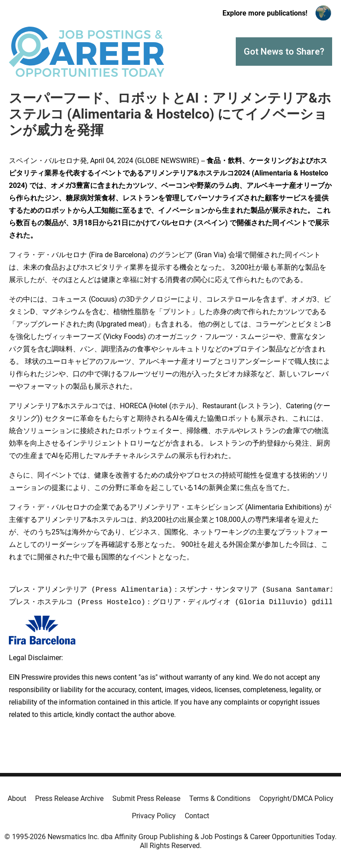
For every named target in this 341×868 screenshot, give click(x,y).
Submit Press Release (146, 798)
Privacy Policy (154, 816)
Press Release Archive (69, 798)
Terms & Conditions (220, 798)
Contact (197, 816)
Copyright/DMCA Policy (296, 798)
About (17, 798)
